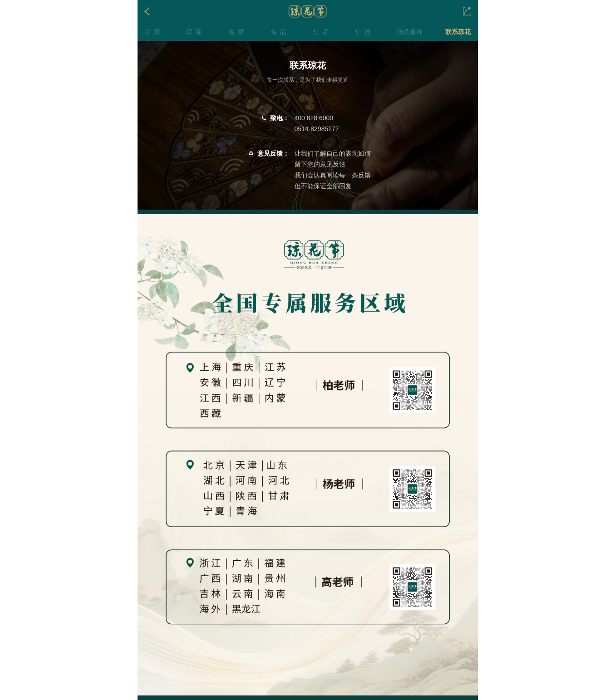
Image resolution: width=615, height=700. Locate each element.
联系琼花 (458, 32)
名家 (238, 32)
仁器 (364, 32)
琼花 (196, 32)
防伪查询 (410, 32)
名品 (280, 32)
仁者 (322, 32)
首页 (154, 32)
